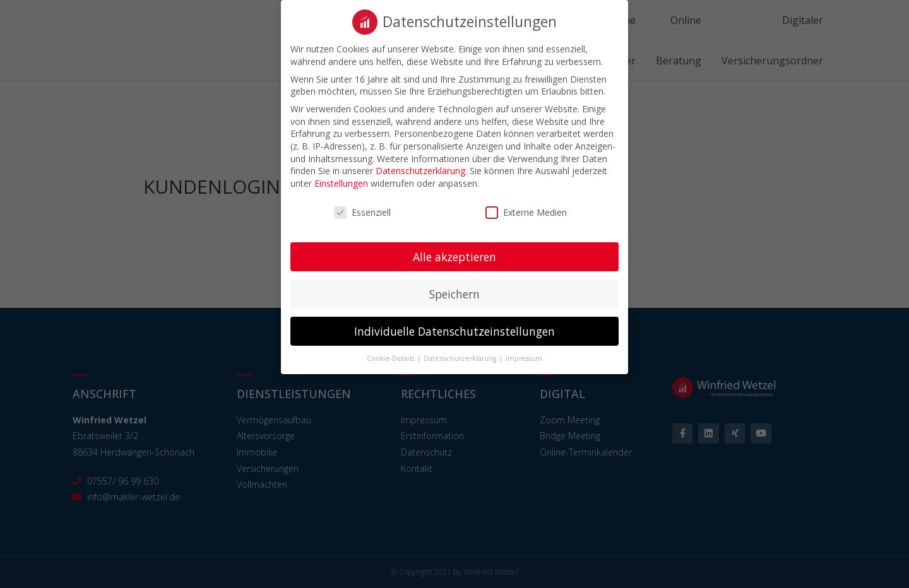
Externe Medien (526, 205)
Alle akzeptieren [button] (454, 249)
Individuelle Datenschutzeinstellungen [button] (454, 323)
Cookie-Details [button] (391, 351)
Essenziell (362, 205)
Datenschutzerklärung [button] (461, 351)
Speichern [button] (454, 286)
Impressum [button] (524, 351)
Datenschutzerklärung (420, 163)
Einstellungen (341, 176)
